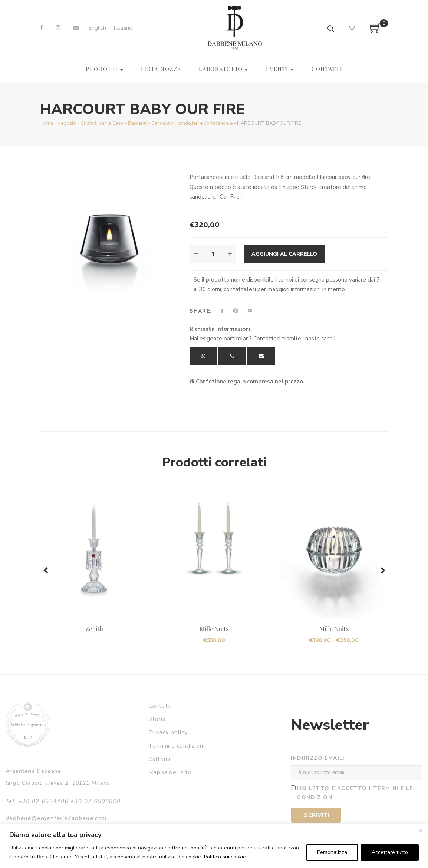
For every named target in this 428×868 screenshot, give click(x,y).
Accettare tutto (390, 852)
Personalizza (332, 852)
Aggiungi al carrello (284, 254)
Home (46, 123)
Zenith (94, 629)
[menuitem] (97, 28)
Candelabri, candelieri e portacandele (192, 123)
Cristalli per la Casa (102, 123)
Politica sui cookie (225, 857)
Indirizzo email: (318, 758)
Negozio (67, 123)
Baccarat (137, 123)
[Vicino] (421, 831)
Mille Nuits (214, 629)
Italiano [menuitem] (123, 28)
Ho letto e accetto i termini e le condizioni (355, 793)
